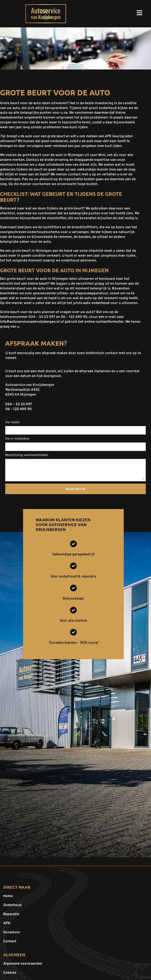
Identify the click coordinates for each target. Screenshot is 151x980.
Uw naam (12, 422)
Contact (10, 941)
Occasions (12, 932)
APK (7, 923)
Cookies (10, 973)
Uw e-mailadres (17, 439)
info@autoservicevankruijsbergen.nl (30, 322)
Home (8, 896)
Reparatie (11, 914)
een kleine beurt (34, 284)
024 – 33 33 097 (19, 404)
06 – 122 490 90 (18, 409)
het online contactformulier (101, 322)
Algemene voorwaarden (23, 964)
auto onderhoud (96, 303)
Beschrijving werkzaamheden (27, 455)
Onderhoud (12, 905)
